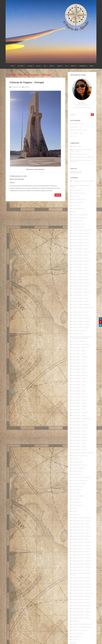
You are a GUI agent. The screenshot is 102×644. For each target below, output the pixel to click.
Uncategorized (76, 637)
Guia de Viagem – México (79, 400)
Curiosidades (82, 66)
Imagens (59, 66)
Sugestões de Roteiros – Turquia (81, 590)
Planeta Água (76, 493)
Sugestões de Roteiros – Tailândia (81, 584)
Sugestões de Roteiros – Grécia (80, 545)
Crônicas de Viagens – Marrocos (81, 283)
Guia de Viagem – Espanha (79, 375)
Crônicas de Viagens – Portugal (27, 82)
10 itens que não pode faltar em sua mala (83, 181)
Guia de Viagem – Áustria (79, 351)
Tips (66, 66)
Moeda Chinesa (76, 471)
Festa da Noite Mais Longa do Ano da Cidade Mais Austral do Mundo (81, 337)
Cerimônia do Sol (77, 221)
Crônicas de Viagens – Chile (79, 246)
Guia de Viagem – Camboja (77, 124)
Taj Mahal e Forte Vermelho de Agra (82, 624)
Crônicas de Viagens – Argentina (81, 233)
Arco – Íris (73, 136)
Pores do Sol (76, 499)
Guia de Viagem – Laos (76, 127)
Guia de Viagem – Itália (78, 391)
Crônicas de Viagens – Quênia (80, 304)
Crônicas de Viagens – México (80, 286)
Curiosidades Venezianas (79, 331)
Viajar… (80, 146)
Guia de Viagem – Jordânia (79, 394)
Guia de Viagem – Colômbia (79, 366)
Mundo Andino (76, 474)
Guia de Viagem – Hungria (79, 381)
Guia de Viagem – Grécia (79, 378)
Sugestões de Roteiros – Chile (80, 530)
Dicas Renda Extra (77, 160)
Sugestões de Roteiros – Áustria (81, 521)
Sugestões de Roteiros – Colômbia (81, 536)
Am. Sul (38, 66)
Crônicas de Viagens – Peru (79, 295)
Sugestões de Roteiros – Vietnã (78, 130)
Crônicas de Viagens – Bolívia (80, 243)
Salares (74, 511)
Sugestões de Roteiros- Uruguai (80, 618)
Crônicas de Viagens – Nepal (80, 289)
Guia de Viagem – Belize (78, 440)
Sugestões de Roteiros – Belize (80, 524)
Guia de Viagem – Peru (83, 154)
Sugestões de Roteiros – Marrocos (81, 561)
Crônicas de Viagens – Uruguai (80, 327)
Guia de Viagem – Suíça (78, 422)
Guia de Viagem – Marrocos (79, 397)
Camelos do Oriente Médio (79, 215)
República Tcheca (77, 505)
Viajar (74, 643)
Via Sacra (75, 640)
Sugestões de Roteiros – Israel (80, 555)
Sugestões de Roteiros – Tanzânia (81, 587)
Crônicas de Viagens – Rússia (80, 312)
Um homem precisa (77, 633)
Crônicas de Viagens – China (80, 249)
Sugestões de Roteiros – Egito (80, 539)
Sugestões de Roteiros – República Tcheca (80, 574)
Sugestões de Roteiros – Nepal (80, 564)
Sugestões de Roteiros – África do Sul (82, 593)
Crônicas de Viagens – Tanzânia (80, 321)
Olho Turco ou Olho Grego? (79, 480)
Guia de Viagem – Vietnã (76, 133)
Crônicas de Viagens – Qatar (80, 301)
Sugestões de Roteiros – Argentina (81, 518)
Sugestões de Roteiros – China (80, 533)
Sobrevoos (75, 514)
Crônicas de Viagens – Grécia (80, 264)
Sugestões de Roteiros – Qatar (80, 609)
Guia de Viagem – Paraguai (79, 406)
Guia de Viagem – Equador (79, 372)
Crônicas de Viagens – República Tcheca (83, 307)
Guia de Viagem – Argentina (79, 347)
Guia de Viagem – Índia (78, 385)
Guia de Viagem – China (78, 363)
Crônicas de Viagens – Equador (80, 258)
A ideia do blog (76, 190)
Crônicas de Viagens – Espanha (80, 261)
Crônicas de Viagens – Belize (80, 239)
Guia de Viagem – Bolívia (79, 354)
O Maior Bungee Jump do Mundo (81, 477)
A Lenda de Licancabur (78, 193)
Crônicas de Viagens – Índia (79, 270)
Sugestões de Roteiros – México (81, 602)
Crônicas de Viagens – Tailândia (80, 318)
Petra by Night (76, 490)
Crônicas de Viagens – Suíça (79, 315)
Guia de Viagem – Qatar (78, 446)
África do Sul (76, 196)
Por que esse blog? (77, 496)
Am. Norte (30, 66)
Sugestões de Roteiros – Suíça (80, 581)
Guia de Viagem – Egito (78, 369)
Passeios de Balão (77, 487)
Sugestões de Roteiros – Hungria (81, 548)
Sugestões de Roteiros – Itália (80, 599)
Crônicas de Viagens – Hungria (80, 267)
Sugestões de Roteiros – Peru (80, 570)
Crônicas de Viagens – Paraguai (80, 292)
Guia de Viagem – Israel (78, 388)
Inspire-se (73, 66)
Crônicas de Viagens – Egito (79, 255)
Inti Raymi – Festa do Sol (79, 456)
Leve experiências (77, 462)
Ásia (45, 66)
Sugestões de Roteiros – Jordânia (81, 558)
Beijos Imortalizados (78, 209)
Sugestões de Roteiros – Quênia (81, 612)
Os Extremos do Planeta (79, 484)
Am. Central (21, 66)
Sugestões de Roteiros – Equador (81, 542)
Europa (52, 66)
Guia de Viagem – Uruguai (79, 434)
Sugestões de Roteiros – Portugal (81, 606)
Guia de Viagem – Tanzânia (79, 428)
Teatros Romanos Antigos (79, 630)
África (12, 66)
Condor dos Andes (77, 227)
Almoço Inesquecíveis (78, 199)
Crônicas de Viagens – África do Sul (81, 230)
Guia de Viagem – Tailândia (79, 425)
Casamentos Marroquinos (79, 218)
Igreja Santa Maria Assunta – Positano (82, 453)
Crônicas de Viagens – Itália (79, 277)
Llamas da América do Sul (79, 465)
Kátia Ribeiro (27, 87)
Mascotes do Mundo (78, 468)
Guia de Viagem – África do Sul (80, 344)
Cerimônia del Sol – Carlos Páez (85, 157)
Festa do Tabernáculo (78, 341)
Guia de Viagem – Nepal (78, 403)
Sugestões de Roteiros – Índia (80, 552)
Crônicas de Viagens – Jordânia (80, 280)
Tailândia (75, 621)
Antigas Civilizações (77, 202)
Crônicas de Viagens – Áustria (80, 236)
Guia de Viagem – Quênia (79, 415)
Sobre (91, 66)
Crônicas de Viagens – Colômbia (81, 252)
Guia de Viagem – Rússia (79, 450)
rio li (73, 508)
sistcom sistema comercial (79, 150)
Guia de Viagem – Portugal (79, 412)
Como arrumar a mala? (78, 224)
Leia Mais (58, 195)
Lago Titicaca (76, 459)
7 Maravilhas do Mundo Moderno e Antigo (80, 186)
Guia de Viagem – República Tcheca (81, 419)
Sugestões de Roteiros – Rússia (80, 578)
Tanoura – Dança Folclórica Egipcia (81, 627)
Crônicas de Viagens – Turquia (80, 324)
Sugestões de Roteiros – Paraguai (81, 567)
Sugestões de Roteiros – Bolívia (80, 527)
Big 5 (74, 212)
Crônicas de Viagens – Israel (79, 273)
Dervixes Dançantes (77, 334)
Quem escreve (76, 502)
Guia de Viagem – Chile (78, 360)
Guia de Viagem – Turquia (79, 431)
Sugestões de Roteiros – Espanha (81, 596)
